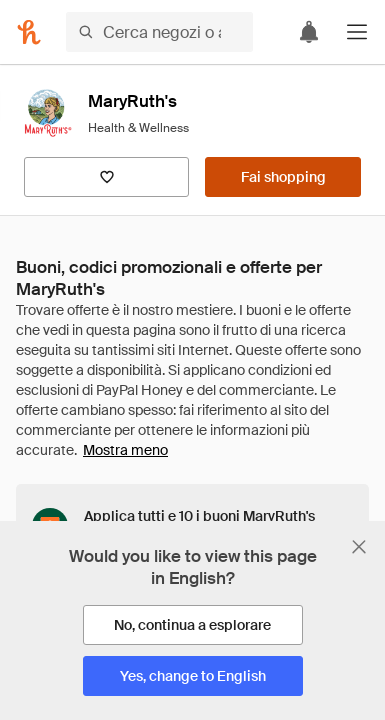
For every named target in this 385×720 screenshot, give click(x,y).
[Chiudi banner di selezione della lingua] (359, 547)
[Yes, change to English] (193, 676)
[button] (357, 32)
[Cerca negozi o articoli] (159, 32)
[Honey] (29, 32)
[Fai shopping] (283, 177)
